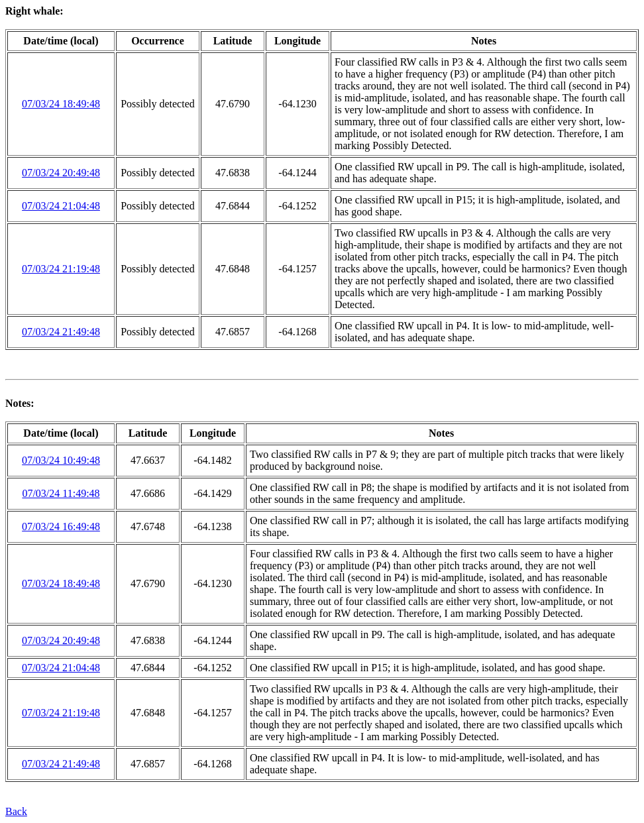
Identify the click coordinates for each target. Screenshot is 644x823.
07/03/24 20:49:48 (61, 173)
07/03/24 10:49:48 (61, 460)
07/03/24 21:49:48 (61, 332)
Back (16, 811)
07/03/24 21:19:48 (61, 269)
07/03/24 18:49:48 (61, 104)
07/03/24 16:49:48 (61, 526)
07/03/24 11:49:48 (61, 493)
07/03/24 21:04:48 (61, 206)
